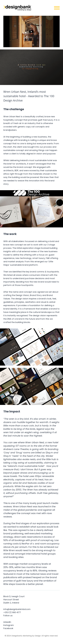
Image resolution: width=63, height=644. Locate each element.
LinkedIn (7, 622)
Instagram (9, 625)
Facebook (8, 628)
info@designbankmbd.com (17, 609)
